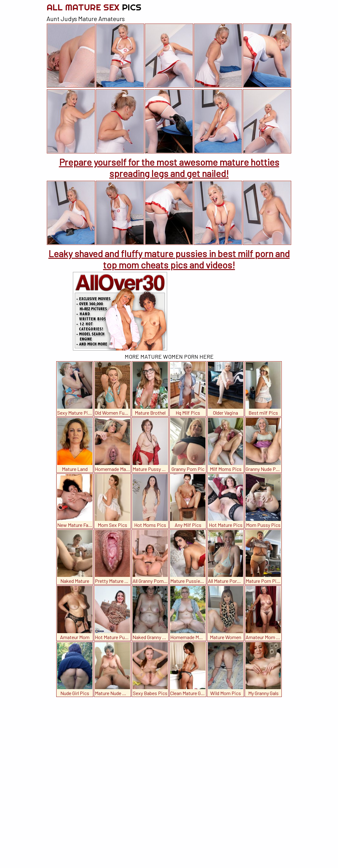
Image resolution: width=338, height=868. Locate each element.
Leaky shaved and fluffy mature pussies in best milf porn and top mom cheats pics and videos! (169, 259)
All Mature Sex (94, 7)
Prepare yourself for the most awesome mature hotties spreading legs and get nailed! (169, 168)
